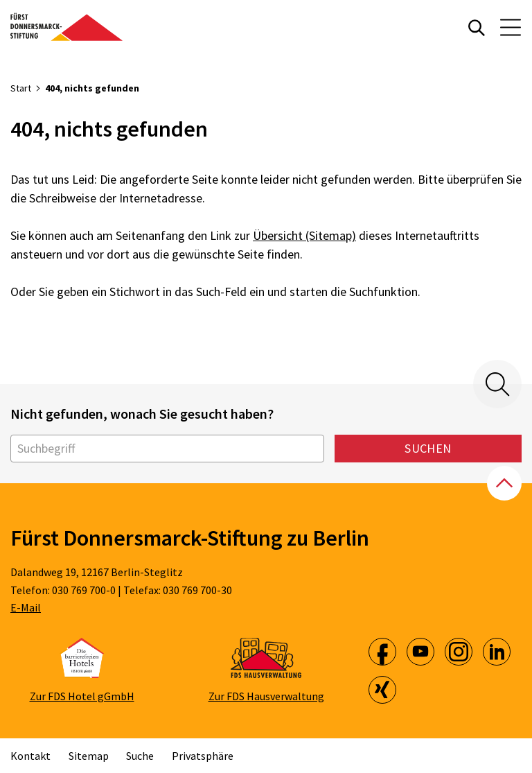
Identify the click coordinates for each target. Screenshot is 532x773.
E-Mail (26, 607)
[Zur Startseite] (66, 27)
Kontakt (30, 756)
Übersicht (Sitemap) (304, 235)
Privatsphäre (203, 756)
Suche (140, 756)
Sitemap (89, 756)
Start (21, 88)
